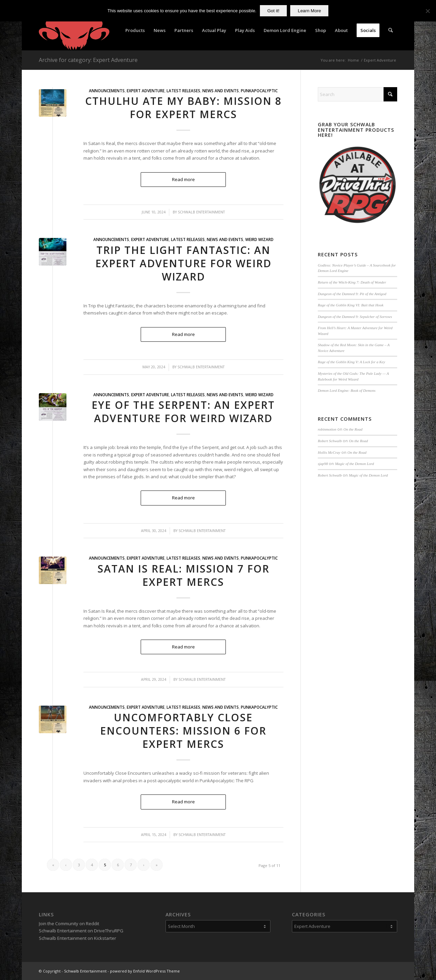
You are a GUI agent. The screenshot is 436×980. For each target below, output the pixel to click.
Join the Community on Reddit (69, 923)
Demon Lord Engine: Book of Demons (347, 390)
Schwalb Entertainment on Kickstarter (77, 938)
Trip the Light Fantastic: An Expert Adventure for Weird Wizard (183, 263)
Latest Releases (183, 91)
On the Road (353, 429)
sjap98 (323, 464)
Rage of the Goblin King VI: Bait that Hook (351, 305)
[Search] (391, 30)
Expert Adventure (146, 91)
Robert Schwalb (330, 441)
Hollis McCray (329, 452)
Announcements (107, 91)
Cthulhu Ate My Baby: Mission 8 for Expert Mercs (183, 108)
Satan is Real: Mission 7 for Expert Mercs (183, 575)
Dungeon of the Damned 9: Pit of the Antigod (352, 294)
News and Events (221, 91)
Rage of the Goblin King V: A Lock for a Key (352, 362)
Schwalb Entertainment (201, 212)
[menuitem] (135, 30)
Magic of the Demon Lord (354, 464)
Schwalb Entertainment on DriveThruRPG (81, 931)
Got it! (274, 11)
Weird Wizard (259, 239)
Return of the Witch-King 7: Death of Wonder (352, 282)
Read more (183, 179)
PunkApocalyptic (259, 91)
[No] (427, 11)
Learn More (309, 11)
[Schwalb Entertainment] (74, 30)
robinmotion (327, 429)
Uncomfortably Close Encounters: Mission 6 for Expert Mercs (183, 731)
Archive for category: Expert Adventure (88, 60)
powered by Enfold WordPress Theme (145, 971)
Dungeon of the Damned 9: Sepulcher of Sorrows (355, 317)
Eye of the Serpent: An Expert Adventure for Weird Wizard (183, 412)
